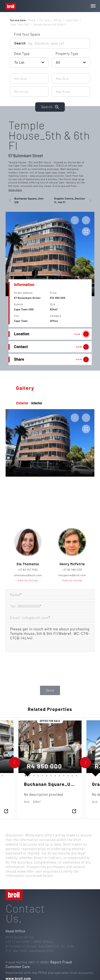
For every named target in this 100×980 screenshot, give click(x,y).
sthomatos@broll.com (28, 575)
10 (63, 775)
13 (76, 775)
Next (18, 747)
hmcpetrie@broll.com (72, 575)
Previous (14, 747)
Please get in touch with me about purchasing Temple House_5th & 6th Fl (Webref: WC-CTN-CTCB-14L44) (50, 638)
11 (67, 775)
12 (71, 775)
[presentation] (50, 674)
